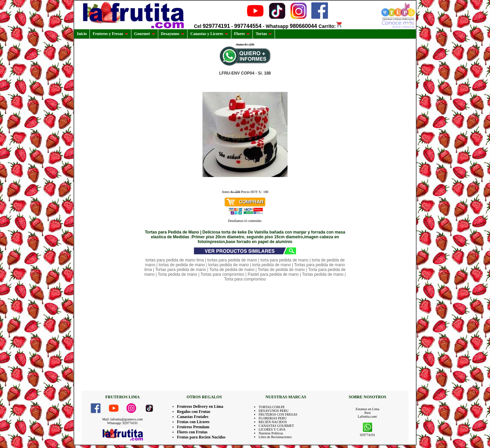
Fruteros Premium (193, 427)
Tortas (264, 34)
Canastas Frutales (193, 417)
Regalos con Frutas (194, 412)
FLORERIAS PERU (273, 418)
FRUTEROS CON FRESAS (278, 414)
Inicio (82, 34)
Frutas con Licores (193, 422)
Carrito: (331, 26)
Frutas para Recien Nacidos (201, 437)
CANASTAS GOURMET (276, 426)
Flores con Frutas (192, 432)
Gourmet (145, 34)
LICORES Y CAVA (272, 429)
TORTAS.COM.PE (272, 407)
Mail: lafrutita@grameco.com (122, 419)
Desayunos (173, 34)
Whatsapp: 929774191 (122, 423)
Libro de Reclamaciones (275, 437)
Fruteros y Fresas (110, 34)
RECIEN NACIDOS (273, 422)
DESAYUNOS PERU (274, 411)
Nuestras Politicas (271, 433)
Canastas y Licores (209, 34)
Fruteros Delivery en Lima (200, 406)
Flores (242, 34)
